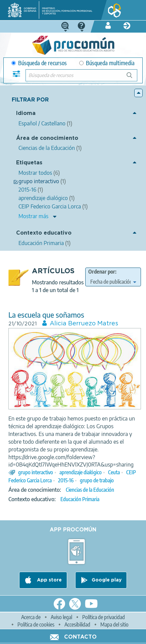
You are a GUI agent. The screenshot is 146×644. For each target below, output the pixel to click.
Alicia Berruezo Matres (84, 324)
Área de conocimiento (47, 138)
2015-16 (66, 480)
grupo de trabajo (97, 480)
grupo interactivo (36, 472)
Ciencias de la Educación (90, 490)
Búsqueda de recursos (39, 63)
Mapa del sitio (114, 625)
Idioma (26, 113)
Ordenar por (102, 272)
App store (49, 580)
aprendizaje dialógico (81, 472)
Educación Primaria (80, 499)
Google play (107, 580)
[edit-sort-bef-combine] (113, 282)
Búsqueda (133, 78)
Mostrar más (33, 216)
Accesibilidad (77, 625)
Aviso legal (61, 617)
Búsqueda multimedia (107, 63)
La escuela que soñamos (46, 315)
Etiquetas (29, 163)
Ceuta (114, 472)
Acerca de (31, 617)
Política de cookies (36, 625)
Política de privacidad (104, 617)
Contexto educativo (44, 233)
